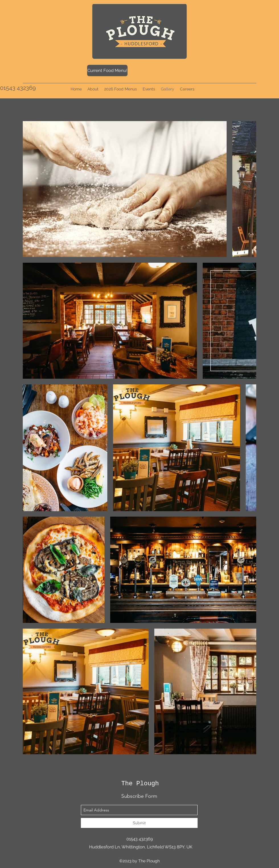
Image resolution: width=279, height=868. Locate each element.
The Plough (140, 784)
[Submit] (139, 823)
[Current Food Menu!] (107, 71)
